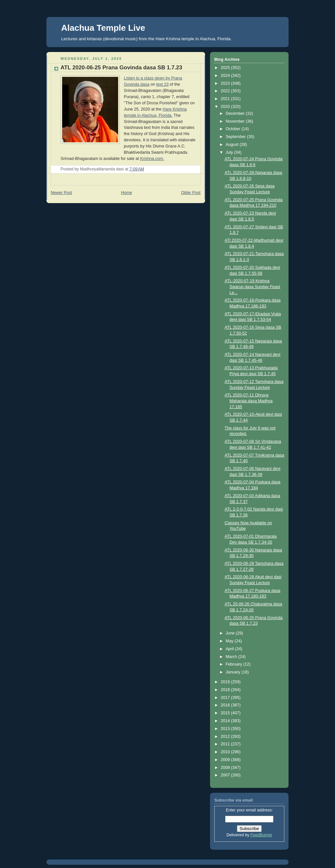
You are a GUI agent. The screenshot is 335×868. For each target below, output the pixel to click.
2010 (226, 752)
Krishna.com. (152, 159)
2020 (226, 107)
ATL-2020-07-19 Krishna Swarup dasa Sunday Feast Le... (253, 287)
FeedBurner (262, 835)
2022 (226, 91)
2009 (226, 760)
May (230, 641)
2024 (226, 76)
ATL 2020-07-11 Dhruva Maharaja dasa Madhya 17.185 (249, 401)
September (236, 137)
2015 (226, 713)
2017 (226, 698)
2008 (226, 768)
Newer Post (61, 193)
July (230, 152)
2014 (226, 721)
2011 (226, 744)
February (235, 664)
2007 (226, 775)
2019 (226, 682)
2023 (226, 83)
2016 (226, 705)
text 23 (162, 84)
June (231, 633)
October (234, 129)
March (232, 657)
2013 (226, 729)
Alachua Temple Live (103, 28)
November (236, 121)
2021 (226, 99)
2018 (226, 690)
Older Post (191, 193)
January (234, 672)
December (236, 113)
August (233, 145)
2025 (226, 68)
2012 (226, 737)
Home (127, 193)
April (230, 649)
